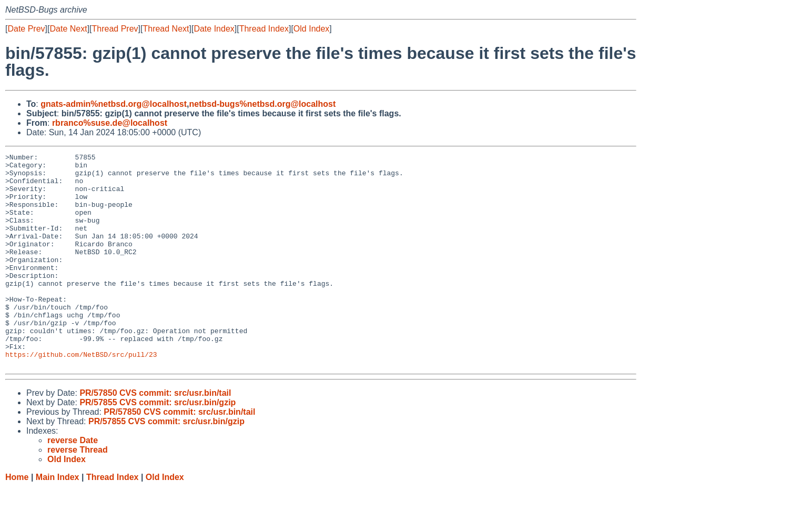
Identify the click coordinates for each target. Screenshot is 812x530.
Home (17, 520)
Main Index (58, 520)
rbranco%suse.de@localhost (110, 123)
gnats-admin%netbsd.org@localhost (114, 104)
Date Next (68, 29)
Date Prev (26, 29)
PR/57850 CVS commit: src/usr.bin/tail (155, 436)
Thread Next (166, 29)
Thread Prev (115, 29)
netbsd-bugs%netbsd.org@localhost (263, 104)
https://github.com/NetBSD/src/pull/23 (81, 395)
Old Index (311, 29)
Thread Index (264, 29)
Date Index (214, 29)
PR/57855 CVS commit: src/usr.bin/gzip (158, 445)
